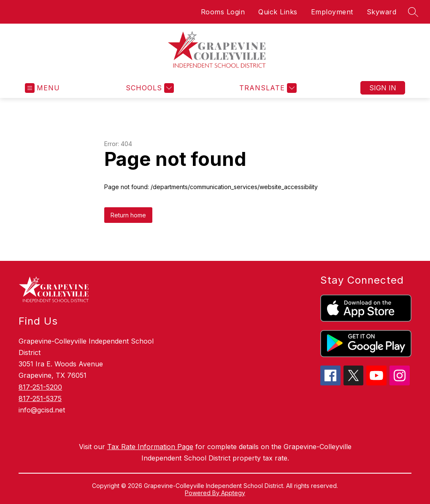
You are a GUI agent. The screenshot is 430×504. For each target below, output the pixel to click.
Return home (128, 215)
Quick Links (278, 12)
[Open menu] (42, 88)
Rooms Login (223, 12)
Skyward (382, 12)
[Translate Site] (267, 88)
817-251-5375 (40, 398)
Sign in (383, 88)
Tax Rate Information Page (150, 447)
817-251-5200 (40, 387)
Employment (332, 12)
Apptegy (233, 493)
